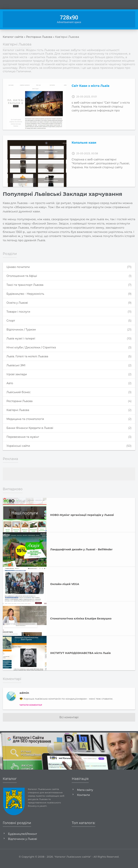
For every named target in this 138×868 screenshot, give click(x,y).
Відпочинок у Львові (24, 843)
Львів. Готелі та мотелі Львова (69, 358)
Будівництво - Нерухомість (69, 294)
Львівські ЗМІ (69, 367)
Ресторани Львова (41, 37)
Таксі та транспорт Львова (69, 285)
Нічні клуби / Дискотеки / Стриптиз (69, 349)
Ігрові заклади (69, 377)
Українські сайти (69, 450)
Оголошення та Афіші (69, 276)
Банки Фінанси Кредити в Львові (69, 431)
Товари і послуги (69, 313)
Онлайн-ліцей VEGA (65, 588)
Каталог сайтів (14, 37)
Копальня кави (84, 143)
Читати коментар (31, 709)
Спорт (69, 322)
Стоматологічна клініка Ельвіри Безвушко (81, 622)
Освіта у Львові (69, 304)
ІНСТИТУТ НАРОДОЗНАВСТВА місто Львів (81, 657)
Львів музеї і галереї (69, 340)
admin (24, 697)
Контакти (84, 799)
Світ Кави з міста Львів (91, 86)
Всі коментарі (69, 721)
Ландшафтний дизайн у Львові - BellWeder (81, 553)
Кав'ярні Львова (69, 413)
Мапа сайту (86, 794)
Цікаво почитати (69, 267)
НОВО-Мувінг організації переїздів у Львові (82, 519)
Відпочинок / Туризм (69, 331)
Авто (69, 386)
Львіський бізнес (69, 395)
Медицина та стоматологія (69, 422)
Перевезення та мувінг (69, 441)
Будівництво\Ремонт (24, 838)
